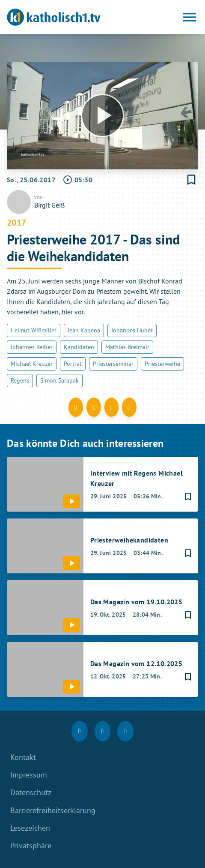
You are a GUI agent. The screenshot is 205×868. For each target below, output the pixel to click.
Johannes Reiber (32, 347)
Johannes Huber (132, 330)
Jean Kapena (84, 330)
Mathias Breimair (127, 347)
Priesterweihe (162, 364)
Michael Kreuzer (32, 364)
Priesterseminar (113, 364)
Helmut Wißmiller (34, 330)
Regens (20, 380)
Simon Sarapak (59, 380)
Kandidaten (79, 347)
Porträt (73, 364)
